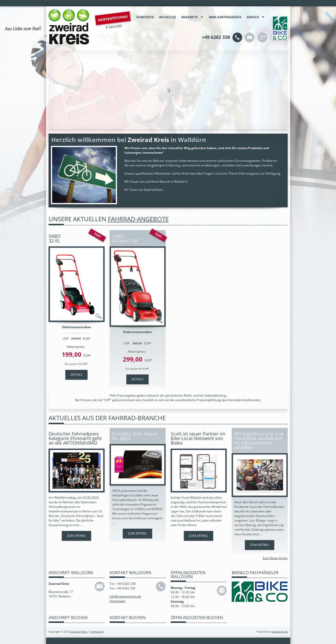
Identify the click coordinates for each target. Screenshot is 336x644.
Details (76, 375)
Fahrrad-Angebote (138, 219)
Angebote (189, 17)
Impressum (97, 632)
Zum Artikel (76, 536)
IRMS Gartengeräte (225, 17)
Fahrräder (115, 26)
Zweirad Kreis (79, 632)
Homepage (118, 601)
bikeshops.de (280, 632)
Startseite (145, 17)
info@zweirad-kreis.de (125, 596)
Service (253, 17)
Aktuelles (167, 17)
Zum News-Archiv (275, 558)
